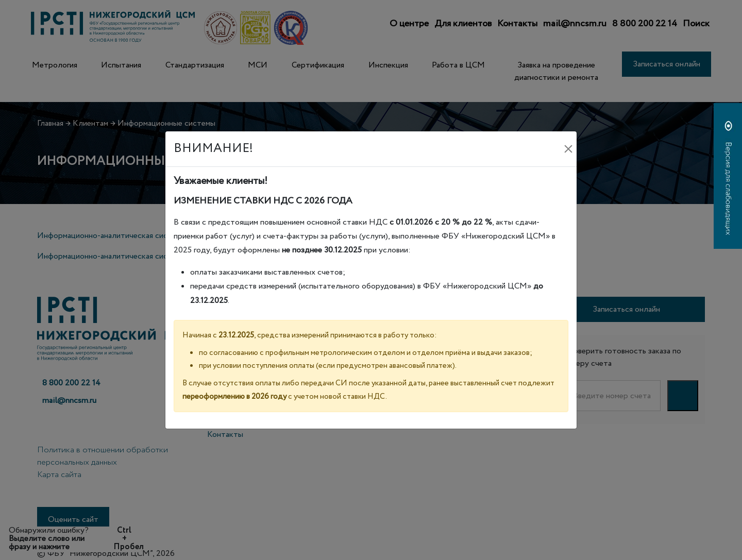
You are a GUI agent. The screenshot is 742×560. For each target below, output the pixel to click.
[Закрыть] (568, 149)
